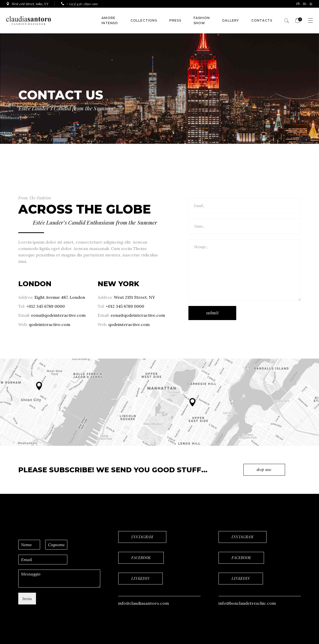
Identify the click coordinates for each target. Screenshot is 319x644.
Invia (27, 599)
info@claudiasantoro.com (144, 603)
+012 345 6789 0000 (45, 306)
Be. (305, 3)
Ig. (311, 3)
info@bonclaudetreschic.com (247, 603)
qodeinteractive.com (49, 324)
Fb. (298, 3)
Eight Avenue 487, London (59, 297)
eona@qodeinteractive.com (58, 315)
